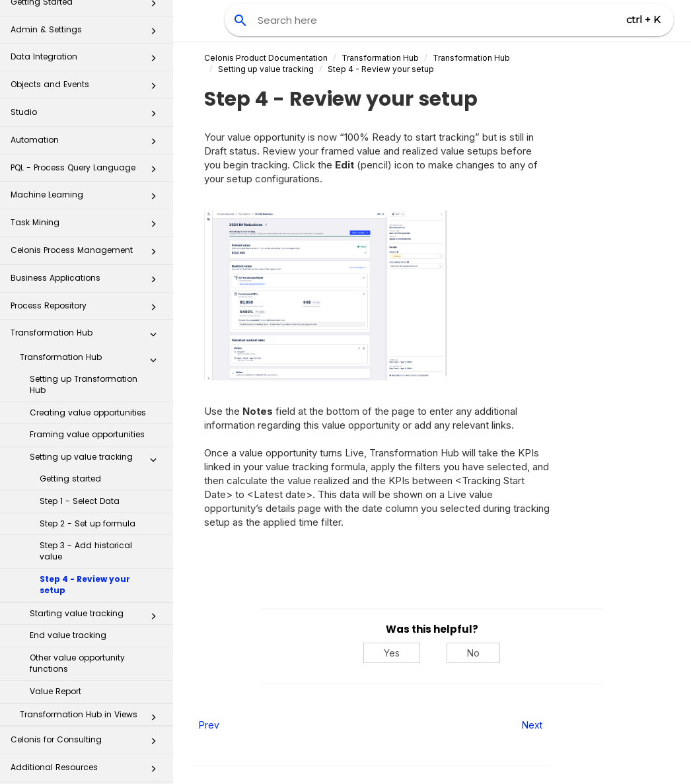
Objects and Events (87, 77)
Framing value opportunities (87, 423)
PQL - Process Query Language (87, 160)
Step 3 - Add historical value (86, 540)
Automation (87, 132)
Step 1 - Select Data (80, 490)
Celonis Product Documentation (266, 58)
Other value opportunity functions (77, 652)
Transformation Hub (87, 325)
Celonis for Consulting (87, 732)
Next (532, 725)
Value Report (55, 680)
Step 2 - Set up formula (88, 512)
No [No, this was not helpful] (473, 653)
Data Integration (87, 49)
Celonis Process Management (87, 243)
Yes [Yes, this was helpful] (392, 653)
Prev (209, 725)
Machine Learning (87, 187)
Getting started (70, 467)
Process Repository (87, 298)
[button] (153, 22)
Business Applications (87, 270)
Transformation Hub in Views (92, 706)
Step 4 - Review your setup (85, 573)
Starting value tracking (97, 605)
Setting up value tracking (97, 448)
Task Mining (87, 215)
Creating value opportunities (88, 401)
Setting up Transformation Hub (84, 373)
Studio (87, 105)
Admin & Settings (87, 22)
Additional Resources (87, 760)
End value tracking (68, 624)
